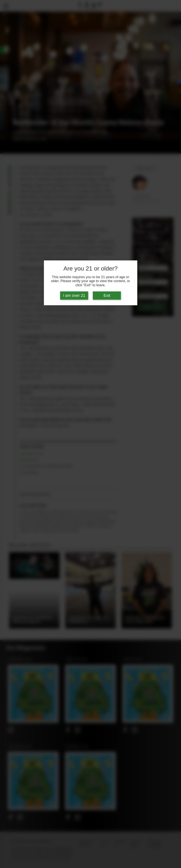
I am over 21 (74, 296)
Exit (107, 296)
